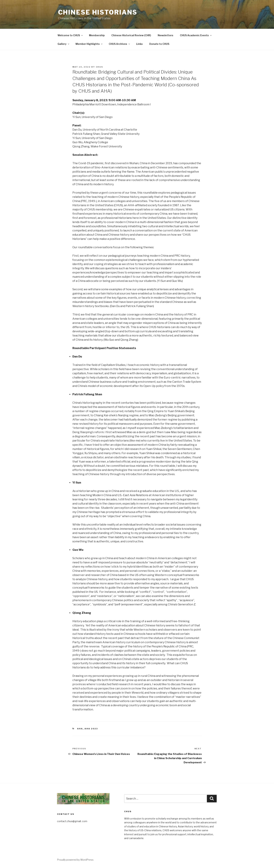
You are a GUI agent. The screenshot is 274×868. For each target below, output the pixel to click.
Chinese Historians (98, 12)
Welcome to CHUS (70, 35)
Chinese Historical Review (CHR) (131, 35)
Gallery (64, 44)
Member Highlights (89, 44)
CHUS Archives (120, 44)
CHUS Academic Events (196, 35)
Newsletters (166, 35)
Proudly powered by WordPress (75, 860)
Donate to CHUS (159, 44)
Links (139, 44)
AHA (80, 729)
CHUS (99, 67)
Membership (97, 35)
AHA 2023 (91, 729)
